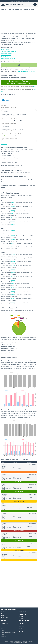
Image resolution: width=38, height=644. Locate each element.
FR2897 (13, 214)
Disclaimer (20, 641)
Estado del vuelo (6, 49)
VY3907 (13, 265)
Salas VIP (21, 627)
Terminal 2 (22, 618)
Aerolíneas (22, 612)
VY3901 (13, 254)
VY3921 (13, 291)
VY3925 (13, 298)
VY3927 (13, 302)
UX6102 (13, 247)
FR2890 (13, 210)
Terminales (22, 615)
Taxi (2, 629)
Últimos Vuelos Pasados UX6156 (9, 59)
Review (21, 631)
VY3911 (13, 273)
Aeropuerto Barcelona (15, 5)
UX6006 (13, 236)
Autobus (4, 627)
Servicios (21, 625)
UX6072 (13, 243)
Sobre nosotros (30, 641)
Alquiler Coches (24, 621)
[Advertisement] (19, 21)
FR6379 (13, 225)
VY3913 (13, 276)
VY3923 (13, 295)
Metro (3, 625)
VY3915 (13, 280)
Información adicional (7, 53)
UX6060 (13, 240)
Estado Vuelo (5, 617)
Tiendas (21, 629)
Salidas (3, 616)
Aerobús (3, 636)
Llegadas (4, 614)
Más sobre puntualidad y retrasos (26, 72)
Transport (5, 623)
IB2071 (13, 230)
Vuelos (4, 612)
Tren (2, 631)
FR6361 (13, 221)
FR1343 (13, 203)
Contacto (25, 641)
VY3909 (13, 269)
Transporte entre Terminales (8, 632)
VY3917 (13, 284)
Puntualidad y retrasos (7, 57)
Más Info (22, 623)
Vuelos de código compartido (9, 51)
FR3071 (13, 217)
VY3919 (13, 287)
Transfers (4, 634)
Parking (4, 621)
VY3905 (13, 262)
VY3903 (13, 258)
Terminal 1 (22, 616)
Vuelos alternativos (6, 55)
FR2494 (13, 206)
